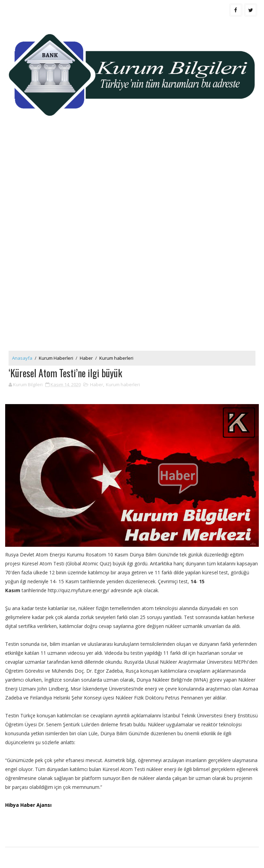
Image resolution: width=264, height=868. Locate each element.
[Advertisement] (132, 187)
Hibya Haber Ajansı (28, 805)
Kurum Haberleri (56, 358)
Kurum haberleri (116, 358)
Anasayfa (22, 358)
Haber (86, 358)
